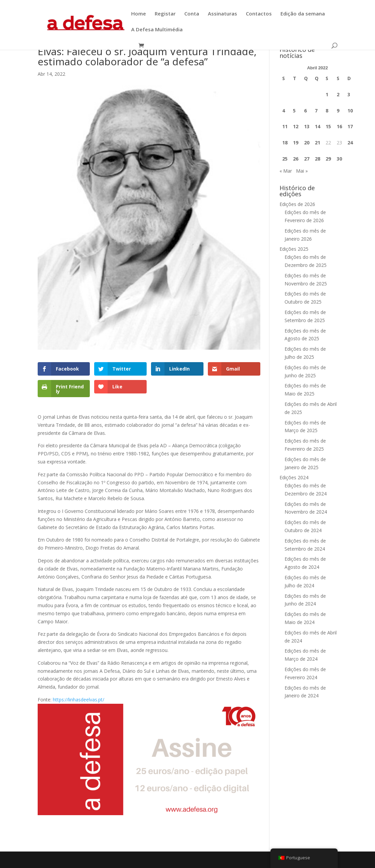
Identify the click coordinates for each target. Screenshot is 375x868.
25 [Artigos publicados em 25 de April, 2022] (285, 159)
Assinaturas (222, 14)
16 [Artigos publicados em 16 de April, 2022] (339, 126)
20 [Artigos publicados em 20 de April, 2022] (307, 143)
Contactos (259, 14)
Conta (192, 14)
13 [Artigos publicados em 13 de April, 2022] (307, 126)
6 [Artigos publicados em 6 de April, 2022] (305, 111)
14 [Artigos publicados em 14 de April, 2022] (317, 126)
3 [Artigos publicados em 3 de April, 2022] (349, 94)
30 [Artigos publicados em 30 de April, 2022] (339, 159)
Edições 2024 (294, 477)
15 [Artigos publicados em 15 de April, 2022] (328, 126)
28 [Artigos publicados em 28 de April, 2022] (317, 159)
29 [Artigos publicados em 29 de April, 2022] (328, 159)
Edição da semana (303, 14)
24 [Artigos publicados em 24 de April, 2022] (350, 143)
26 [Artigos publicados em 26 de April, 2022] (296, 159)
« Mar (286, 171)
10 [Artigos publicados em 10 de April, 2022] (350, 111)
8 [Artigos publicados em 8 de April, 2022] (327, 111)
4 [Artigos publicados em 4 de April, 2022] (284, 111)
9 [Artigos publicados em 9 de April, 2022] (338, 111)
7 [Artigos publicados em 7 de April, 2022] (316, 111)
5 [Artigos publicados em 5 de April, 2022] (294, 111)
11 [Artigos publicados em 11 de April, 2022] (285, 126)
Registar (165, 14)
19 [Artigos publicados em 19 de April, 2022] (296, 143)
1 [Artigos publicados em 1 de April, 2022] (327, 94)
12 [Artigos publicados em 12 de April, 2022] (296, 126)
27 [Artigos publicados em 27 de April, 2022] (307, 159)
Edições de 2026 (297, 204)
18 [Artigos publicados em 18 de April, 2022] (285, 143)
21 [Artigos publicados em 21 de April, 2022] (317, 143)
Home (139, 14)
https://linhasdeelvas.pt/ (79, 700)
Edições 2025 (294, 249)
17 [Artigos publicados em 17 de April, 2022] (350, 126)
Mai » (302, 171)
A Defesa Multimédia (157, 30)
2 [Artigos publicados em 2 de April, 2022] (338, 94)
